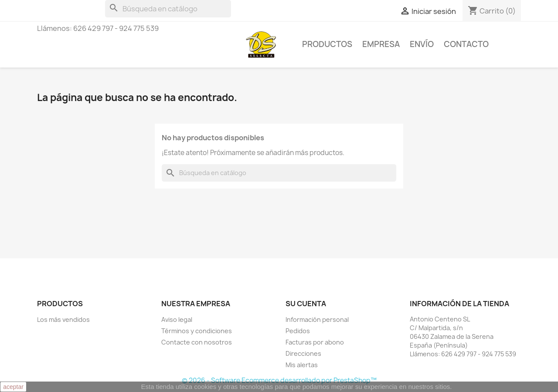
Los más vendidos (63, 319)
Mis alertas (302, 365)
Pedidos (298, 331)
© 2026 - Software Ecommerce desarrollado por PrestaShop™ (279, 380)
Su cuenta (306, 304)
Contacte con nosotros (197, 342)
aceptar (13, 387)
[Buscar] (168, 9)
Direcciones (303, 353)
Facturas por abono (315, 342)
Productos (327, 44)
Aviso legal (177, 319)
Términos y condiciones (197, 331)
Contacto (466, 44)
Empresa (381, 44)
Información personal (317, 319)
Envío (422, 44)
